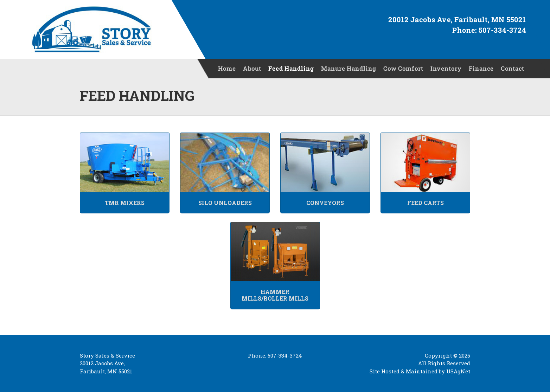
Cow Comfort (403, 68)
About (252, 68)
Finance (481, 68)
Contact (513, 68)
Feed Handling (291, 68)
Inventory (446, 68)
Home (227, 68)
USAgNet (458, 371)
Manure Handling (349, 68)
